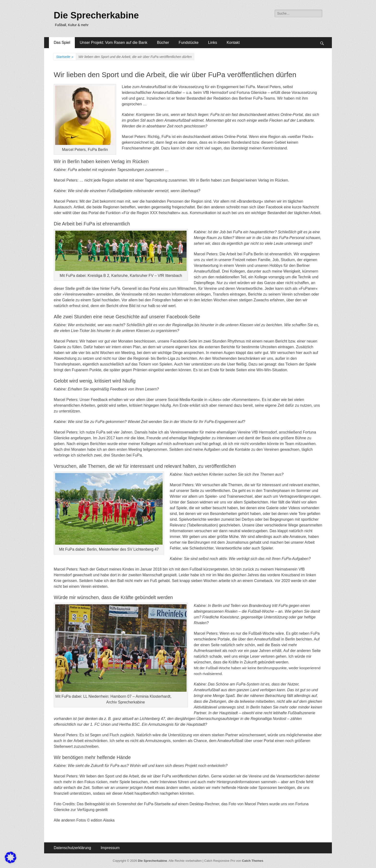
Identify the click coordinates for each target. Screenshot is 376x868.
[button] (11, 857)
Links (213, 43)
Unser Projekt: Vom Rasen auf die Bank (113, 43)
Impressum (110, 848)
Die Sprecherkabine (96, 15)
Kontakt (233, 43)
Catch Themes (253, 861)
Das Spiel (62, 43)
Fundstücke (189, 43)
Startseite (65, 57)
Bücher (163, 43)
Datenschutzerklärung (72, 848)
